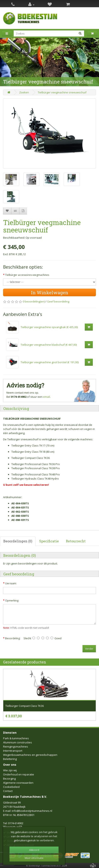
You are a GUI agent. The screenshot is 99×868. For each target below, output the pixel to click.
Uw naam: (11, 583)
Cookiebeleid (11, 787)
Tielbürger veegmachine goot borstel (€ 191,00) (50, 362)
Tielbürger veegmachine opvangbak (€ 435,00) (49, 327)
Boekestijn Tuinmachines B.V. (25, 797)
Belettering (10, 759)
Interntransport (13, 751)
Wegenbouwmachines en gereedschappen (30, 755)
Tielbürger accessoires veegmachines (27, 275)
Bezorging (9, 779)
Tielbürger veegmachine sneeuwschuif (62, 92)
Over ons (10, 765)
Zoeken (24, 92)
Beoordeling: (13, 638)
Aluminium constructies (18, 742)
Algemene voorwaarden (18, 783)
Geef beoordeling (58, 301)
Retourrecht (76, 541)
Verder (89, 649)
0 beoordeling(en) (34, 301)
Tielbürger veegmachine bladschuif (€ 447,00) (49, 345)
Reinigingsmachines (16, 747)
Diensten (10, 733)
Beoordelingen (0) (18, 541)
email (47, 397)
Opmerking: (12, 601)
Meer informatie (34, 858)
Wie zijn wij (10, 770)
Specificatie (49, 541)
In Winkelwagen (50, 292)
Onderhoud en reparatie (19, 774)
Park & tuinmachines (16, 738)
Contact (8, 791)
